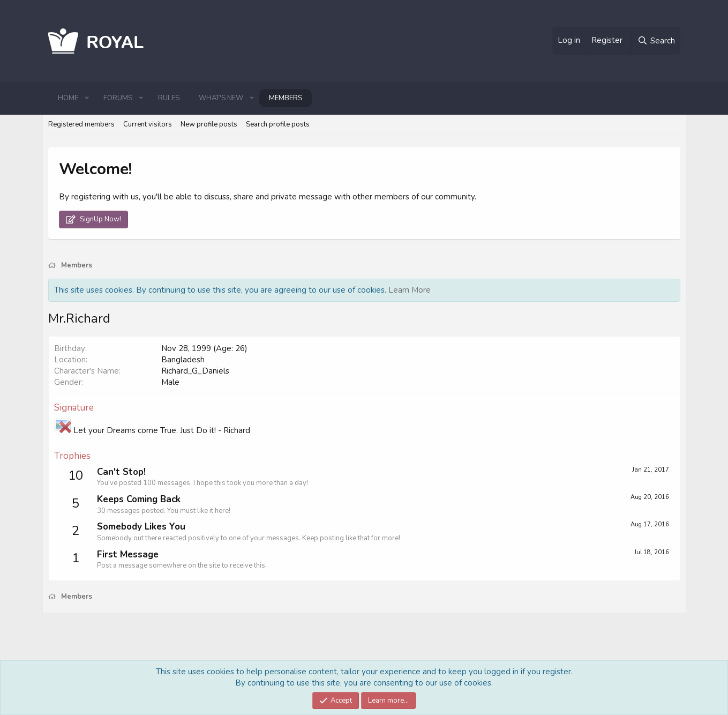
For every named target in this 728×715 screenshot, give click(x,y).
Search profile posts (278, 124)
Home (68, 98)
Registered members (81, 124)
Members (286, 98)
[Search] (656, 41)
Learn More (410, 290)
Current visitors (148, 124)
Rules (169, 98)
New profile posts (209, 124)
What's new (221, 98)
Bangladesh (183, 360)
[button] (87, 98)
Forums (118, 98)
